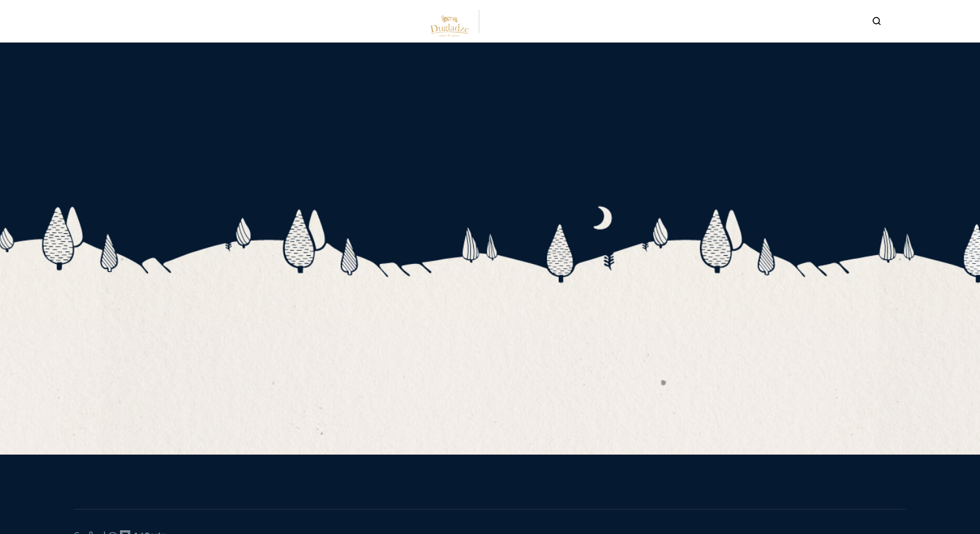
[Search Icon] (861, 21)
